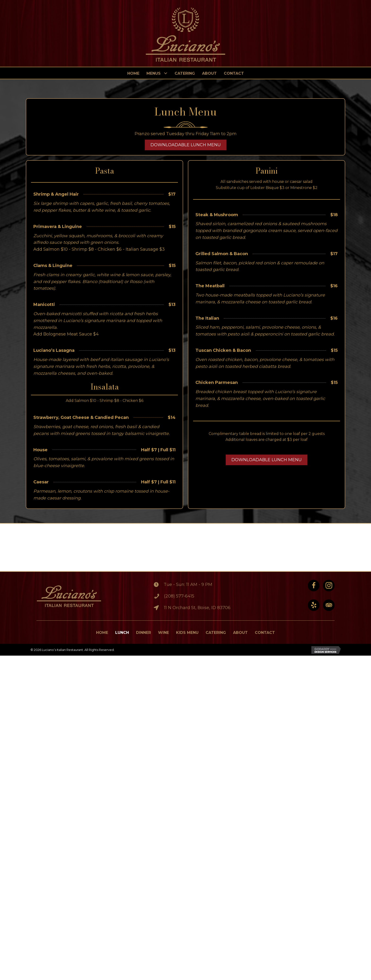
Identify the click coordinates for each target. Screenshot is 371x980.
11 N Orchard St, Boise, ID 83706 (197, 608)
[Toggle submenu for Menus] (166, 73)
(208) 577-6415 (179, 596)
